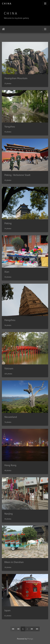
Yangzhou (10, 127)
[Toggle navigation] (45, 4)
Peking (8, 223)
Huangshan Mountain (16, 78)
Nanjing (9, 514)
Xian (7, 272)
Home (3, 29)
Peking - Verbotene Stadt (17, 175)
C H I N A (7, 4)
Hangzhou (10, 320)
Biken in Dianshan (14, 562)
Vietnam (9, 368)
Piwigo (30, 639)
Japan (7, 610)
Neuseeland (11, 417)
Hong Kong (10, 465)
